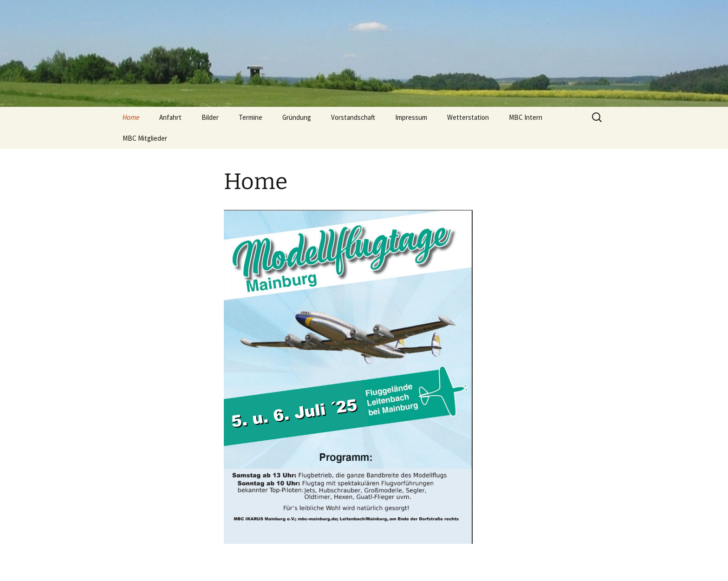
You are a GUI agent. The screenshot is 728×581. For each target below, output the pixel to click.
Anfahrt (170, 117)
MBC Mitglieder (145, 138)
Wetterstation (468, 117)
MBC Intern (526, 117)
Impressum (411, 117)
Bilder (210, 117)
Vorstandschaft (353, 117)
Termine (250, 117)
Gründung (297, 117)
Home (131, 117)
